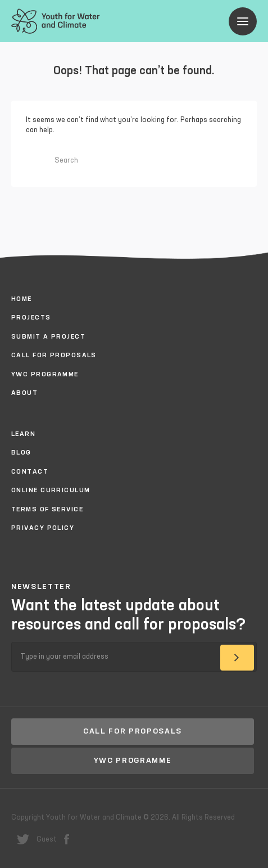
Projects (31, 318)
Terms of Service (47, 510)
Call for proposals (54, 356)
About (24, 393)
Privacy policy (43, 528)
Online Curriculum (51, 491)
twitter (23, 839)
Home (22, 299)
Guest (47, 840)
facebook (67, 839)
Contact (30, 472)
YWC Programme (45, 375)
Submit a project (48, 337)
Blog (21, 453)
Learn (23, 434)
